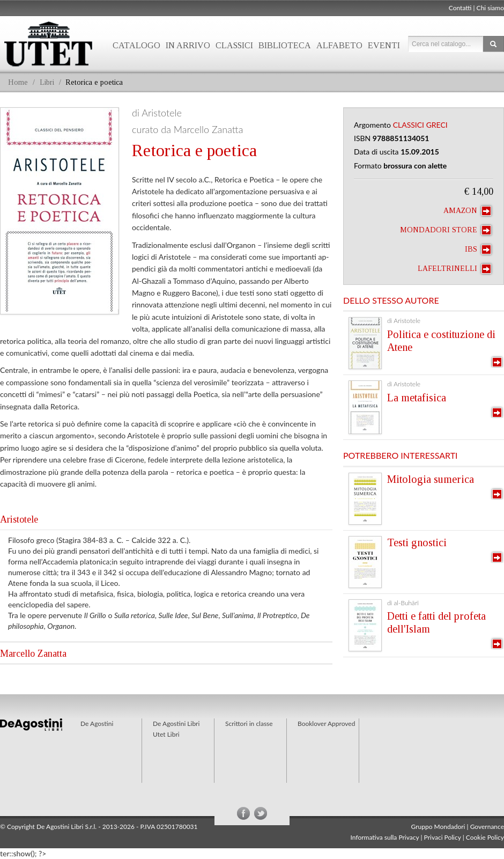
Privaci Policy (443, 837)
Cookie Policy (485, 837)
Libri (47, 82)
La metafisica (417, 398)
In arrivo (188, 45)
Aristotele (19, 519)
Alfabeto (339, 45)
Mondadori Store (446, 230)
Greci (437, 125)
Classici (234, 45)
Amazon (467, 211)
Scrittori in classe (249, 724)
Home (18, 82)
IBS (478, 249)
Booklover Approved (326, 724)
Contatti (460, 8)
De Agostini (97, 724)
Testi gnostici (417, 542)
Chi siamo (490, 8)
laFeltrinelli (454, 269)
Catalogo (136, 45)
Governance (487, 827)
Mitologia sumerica (431, 479)
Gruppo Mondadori (438, 827)
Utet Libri (166, 734)
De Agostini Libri (176, 724)
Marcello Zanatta (33, 654)
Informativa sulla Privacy (385, 837)
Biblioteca (285, 45)
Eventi (384, 45)
